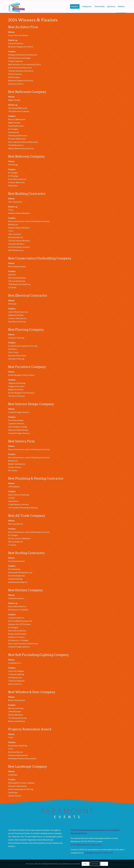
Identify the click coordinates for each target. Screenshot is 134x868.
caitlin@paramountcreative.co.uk (98, 853)
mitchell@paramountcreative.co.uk (86, 845)
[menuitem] (75, 6)
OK (85, 864)
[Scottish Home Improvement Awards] (17, 6)
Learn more (95, 864)
